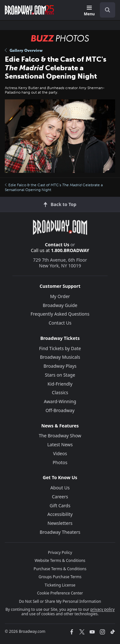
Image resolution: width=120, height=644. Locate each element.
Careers (60, 497)
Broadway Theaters (60, 532)
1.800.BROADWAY (70, 250)
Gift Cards (60, 506)
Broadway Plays (60, 366)
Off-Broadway (60, 410)
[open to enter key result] (108, 10)
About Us (60, 488)
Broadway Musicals (60, 357)
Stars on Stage (60, 375)
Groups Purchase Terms (60, 577)
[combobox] (105, 10)
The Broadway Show (60, 436)
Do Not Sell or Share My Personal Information (60, 601)
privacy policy (102, 609)
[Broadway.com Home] (29, 10)
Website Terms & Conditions (60, 560)
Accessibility (60, 514)
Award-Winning (60, 401)
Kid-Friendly (60, 384)
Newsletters (60, 523)
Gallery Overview (24, 50)
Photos (60, 462)
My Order (60, 296)
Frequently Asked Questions (60, 314)
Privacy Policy (60, 552)
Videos (60, 453)
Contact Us (57, 245)
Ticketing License (60, 585)
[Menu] (89, 11)
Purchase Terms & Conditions (60, 569)
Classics (60, 392)
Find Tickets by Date (60, 348)
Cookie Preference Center (60, 593)
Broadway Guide (60, 305)
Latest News (60, 445)
